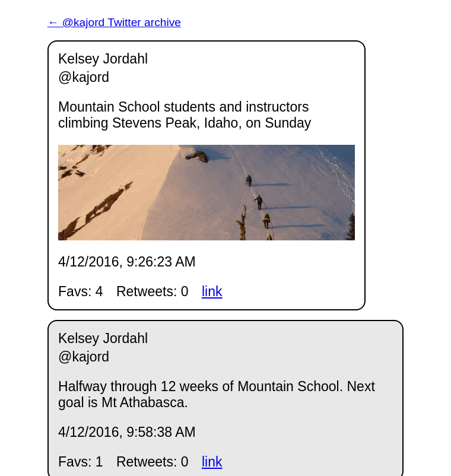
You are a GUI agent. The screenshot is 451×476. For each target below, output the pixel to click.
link (212, 291)
